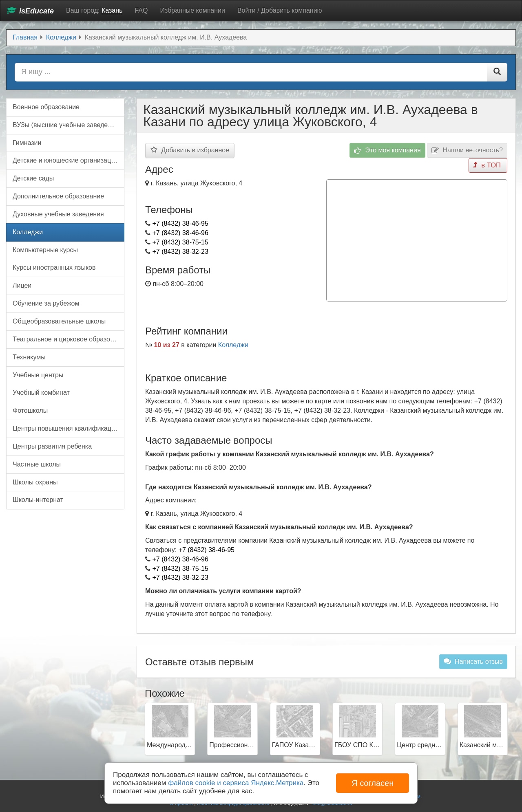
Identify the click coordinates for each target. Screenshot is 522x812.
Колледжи (233, 344)
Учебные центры (38, 375)
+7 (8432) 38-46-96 (180, 233)
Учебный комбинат (41, 393)
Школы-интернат (38, 500)
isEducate (30, 11)
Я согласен (373, 783)
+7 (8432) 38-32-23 (180, 252)
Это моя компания (387, 151)
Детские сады (33, 178)
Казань (112, 10)
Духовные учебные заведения (58, 214)
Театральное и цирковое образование (69, 339)
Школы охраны (35, 482)
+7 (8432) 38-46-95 (180, 223)
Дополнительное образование (58, 196)
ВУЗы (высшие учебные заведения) (67, 125)
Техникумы (29, 357)
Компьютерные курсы (45, 250)
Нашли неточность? (467, 151)
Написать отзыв (473, 660)
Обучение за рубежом (46, 303)
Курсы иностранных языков (54, 267)
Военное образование (46, 107)
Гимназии (27, 143)
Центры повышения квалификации (66, 428)
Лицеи (22, 285)
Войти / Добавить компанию (280, 10)
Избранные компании (192, 10)
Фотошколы (30, 410)
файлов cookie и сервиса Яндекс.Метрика (236, 783)
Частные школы (37, 464)
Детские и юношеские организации (65, 160)
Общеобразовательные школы (59, 321)
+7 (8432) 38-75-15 (180, 242)
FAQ (141, 10)
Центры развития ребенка (52, 446)
